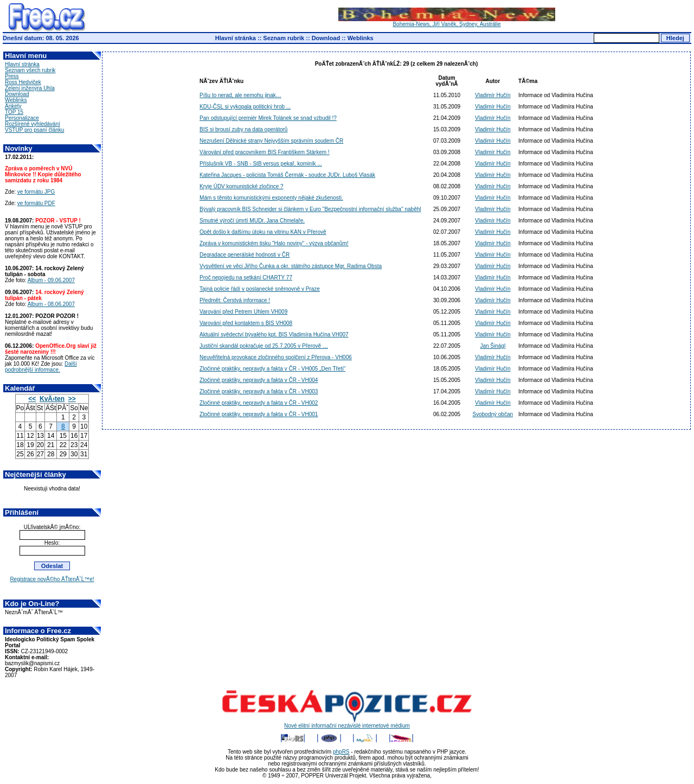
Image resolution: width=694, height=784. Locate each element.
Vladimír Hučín (493, 95)
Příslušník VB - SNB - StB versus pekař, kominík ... (261, 164)
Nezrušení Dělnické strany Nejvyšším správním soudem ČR (271, 141)
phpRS (341, 752)
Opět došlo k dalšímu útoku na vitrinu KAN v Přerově (263, 232)
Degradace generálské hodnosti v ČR (245, 255)
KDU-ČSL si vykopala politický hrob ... (245, 107)
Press (12, 76)
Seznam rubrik (284, 38)
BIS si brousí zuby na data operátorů (243, 129)
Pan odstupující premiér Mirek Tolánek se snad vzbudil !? (268, 118)
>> (72, 399)
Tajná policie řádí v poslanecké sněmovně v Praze (260, 289)
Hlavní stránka (236, 38)
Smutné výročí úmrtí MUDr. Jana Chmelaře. (252, 221)
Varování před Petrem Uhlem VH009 (243, 312)
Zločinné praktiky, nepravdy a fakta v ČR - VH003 (259, 391)
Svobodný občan (493, 414)
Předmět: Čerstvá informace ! (235, 300)
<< (32, 399)
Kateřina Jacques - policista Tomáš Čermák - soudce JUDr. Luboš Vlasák (287, 175)
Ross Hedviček (23, 82)
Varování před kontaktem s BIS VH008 (246, 323)
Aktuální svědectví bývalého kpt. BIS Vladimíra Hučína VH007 (274, 334)
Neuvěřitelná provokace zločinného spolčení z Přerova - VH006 (276, 357)
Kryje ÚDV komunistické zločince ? (242, 186)
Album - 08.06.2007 (51, 304)
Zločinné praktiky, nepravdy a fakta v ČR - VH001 (259, 414)
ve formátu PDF (36, 203)
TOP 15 (14, 112)
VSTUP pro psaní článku (34, 130)
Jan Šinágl (493, 346)
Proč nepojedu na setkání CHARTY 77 (246, 278)
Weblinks (361, 38)
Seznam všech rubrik (30, 70)
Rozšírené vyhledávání (33, 124)
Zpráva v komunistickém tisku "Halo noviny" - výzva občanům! (274, 243)
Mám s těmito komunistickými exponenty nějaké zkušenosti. (271, 198)
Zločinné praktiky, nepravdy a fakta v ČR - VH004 (259, 380)
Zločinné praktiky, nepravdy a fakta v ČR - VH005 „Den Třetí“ (272, 369)
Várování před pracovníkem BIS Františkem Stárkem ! (265, 152)
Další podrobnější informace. (41, 367)
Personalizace (22, 118)
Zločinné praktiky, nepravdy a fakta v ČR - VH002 (259, 403)
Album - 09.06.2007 (51, 280)
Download (326, 38)
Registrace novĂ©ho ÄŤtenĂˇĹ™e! (52, 579)
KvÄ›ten (52, 399)
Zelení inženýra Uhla (30, 88)
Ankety (13, 106)
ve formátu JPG (36, 192)
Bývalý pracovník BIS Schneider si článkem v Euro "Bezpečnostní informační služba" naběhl (310, 209)
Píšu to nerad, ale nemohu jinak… (240, 95)
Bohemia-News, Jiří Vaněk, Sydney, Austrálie (447, 22)
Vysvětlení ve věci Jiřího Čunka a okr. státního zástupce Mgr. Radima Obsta (291, 266)
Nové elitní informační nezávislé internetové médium (347, 723)
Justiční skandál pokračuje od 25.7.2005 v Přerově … (264, 346)
